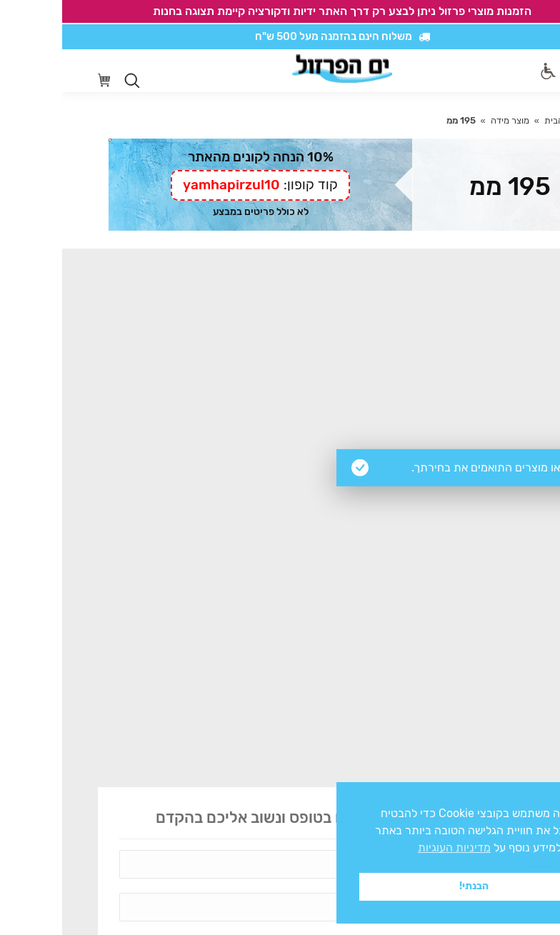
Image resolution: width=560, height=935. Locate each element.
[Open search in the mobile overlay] (70, 81)
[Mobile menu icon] (516, 71)
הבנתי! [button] (412, 886)
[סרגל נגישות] (486, 71)
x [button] (536, 792)
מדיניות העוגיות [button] (392, 847)
